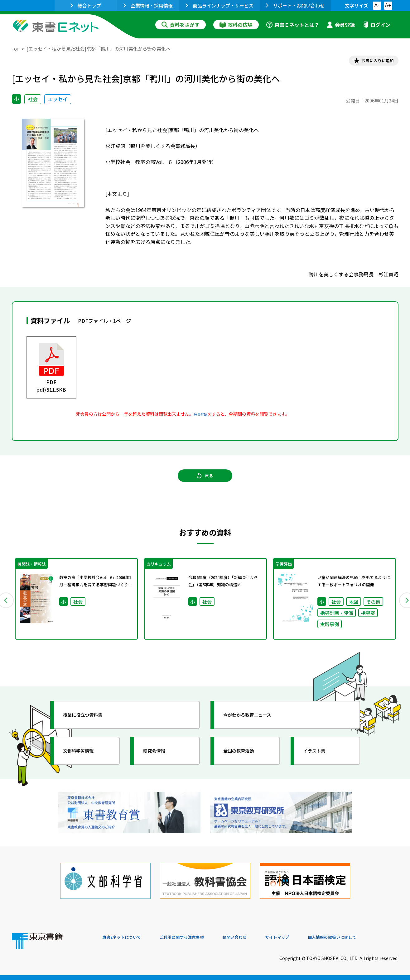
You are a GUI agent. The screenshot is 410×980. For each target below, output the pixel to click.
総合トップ (86, 5)
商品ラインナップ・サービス (219, 5)
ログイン (376, 25)
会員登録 (341, 25)
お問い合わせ (257, 938)
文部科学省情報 (86, 764)
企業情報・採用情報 (148, 5)
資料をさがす (181, 25)
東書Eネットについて (126, 938)
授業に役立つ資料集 (92, 728)
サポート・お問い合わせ (295, 5)
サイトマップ (305, 938)
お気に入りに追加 (371, 62)
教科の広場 (236, 25)
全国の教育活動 (246, 764)
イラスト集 (321, 764)
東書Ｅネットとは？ (293, 25)
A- (377, 5)
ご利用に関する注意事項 (196, 938)
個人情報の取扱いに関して (369, 938)
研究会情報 (161, 764)
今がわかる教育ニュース (257, 728)
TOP (17, 49)
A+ (388, 5)
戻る (205, 483)
